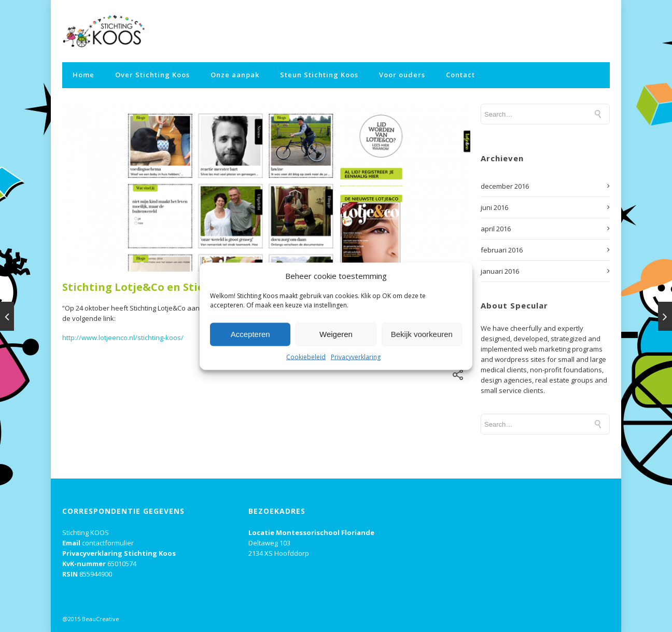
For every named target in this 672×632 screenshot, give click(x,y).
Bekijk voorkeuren (422, 334)
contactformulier (108, 543)
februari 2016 (502, 250)
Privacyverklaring (356, 356)
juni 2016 (494, 207)
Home (83, 75)
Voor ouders (402, 75)
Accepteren (250, 334)
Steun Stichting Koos (319, 75)
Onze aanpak (235, 75)
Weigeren (336, 334)
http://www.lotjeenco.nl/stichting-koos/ (123, 338)
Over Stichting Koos (152, 75)
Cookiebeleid (306, 356)
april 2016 (496, 229)
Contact (460, 75)
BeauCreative (101, 619)
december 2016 (505, 186)
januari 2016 (500, 271)
